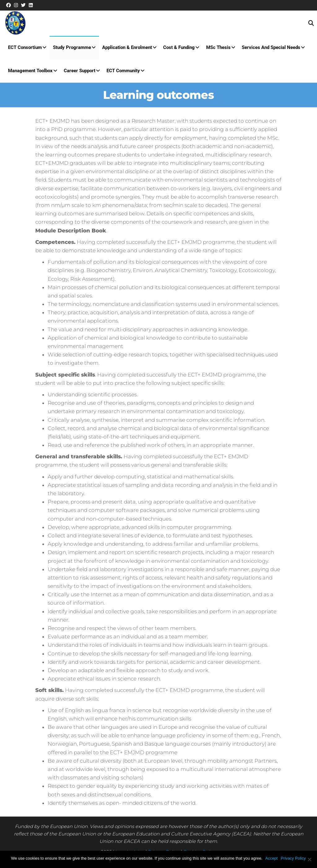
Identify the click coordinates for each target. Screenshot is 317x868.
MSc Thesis (217, 48)
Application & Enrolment (126, 48)
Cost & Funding (178, 48)
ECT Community (122, 73)
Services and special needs (269, 48)
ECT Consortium (25, 48)
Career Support (79, 73)
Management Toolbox (30, 73)
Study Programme (71, 48)
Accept (272, 858)
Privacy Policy (293, 858)
